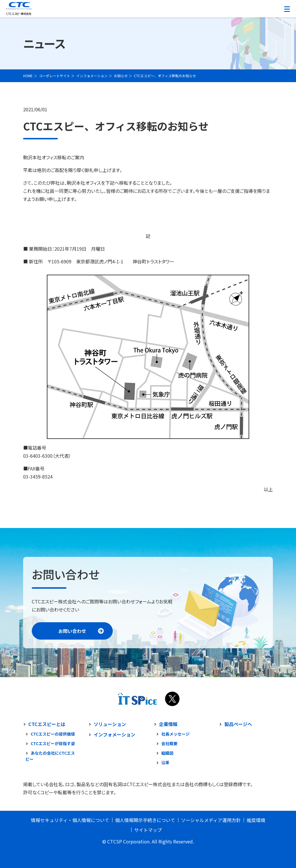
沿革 (165, 762)
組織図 (167, 753)
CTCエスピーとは (47, 724)
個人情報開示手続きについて (145, 820)
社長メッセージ (175, 734)
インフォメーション (114, 734)
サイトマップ (148, 830)
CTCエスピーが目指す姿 (53, 743)
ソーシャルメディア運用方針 (211, 820)
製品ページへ (238, 724)
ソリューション (110, 724)
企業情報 (168, 724)
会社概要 (169, 743)
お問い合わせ (72, 631)
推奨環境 (256, 820)
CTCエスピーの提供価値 (53, 734)
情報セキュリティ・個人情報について (70, 820)
